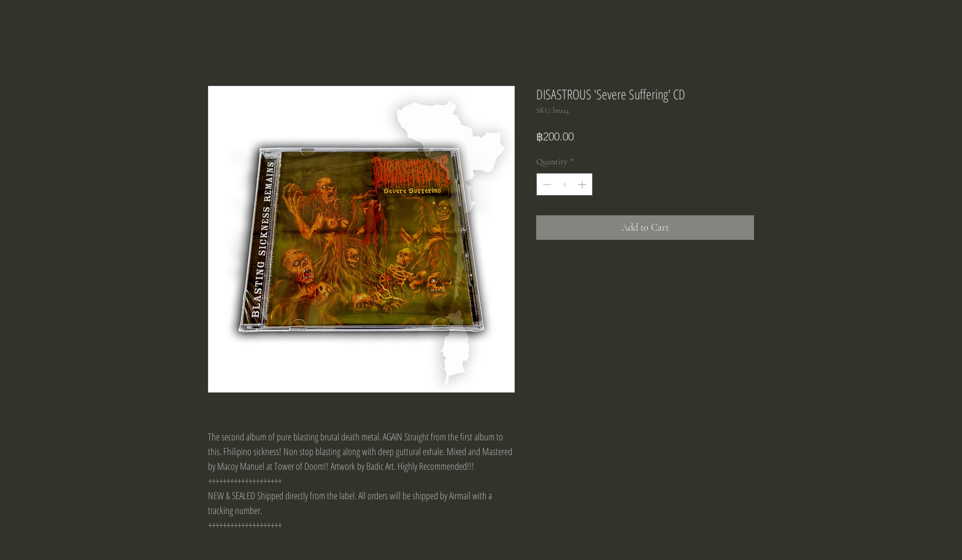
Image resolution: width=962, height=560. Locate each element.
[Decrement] (546, 184)
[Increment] (583, 184)
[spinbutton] (564, 184)
